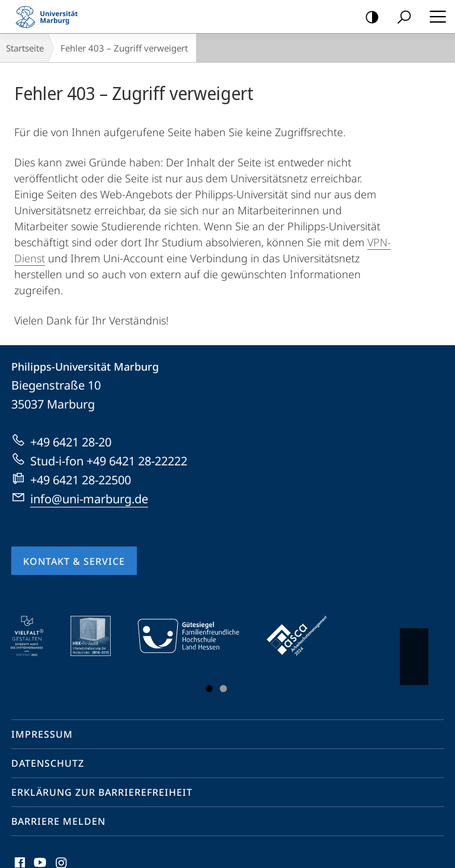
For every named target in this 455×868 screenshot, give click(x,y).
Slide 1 (209, 689)
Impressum (42, 734)
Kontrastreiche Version (368, 17)
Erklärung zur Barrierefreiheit (102, 792)
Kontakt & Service (74, 561)
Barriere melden (58, 821)
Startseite (25, 48)
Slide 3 (223, 689)
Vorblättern (413, 651)
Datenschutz (48, 763)
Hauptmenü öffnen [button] (434, 17)
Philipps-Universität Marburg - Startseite (50, 17)
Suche (400, 17)
